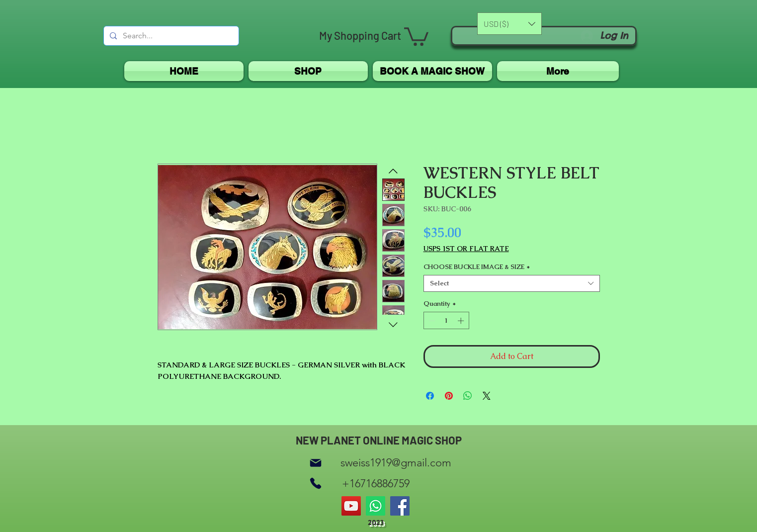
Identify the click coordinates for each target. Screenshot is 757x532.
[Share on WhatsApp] (468, 396)
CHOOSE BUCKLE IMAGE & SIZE (477, 267)
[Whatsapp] (376, 506)
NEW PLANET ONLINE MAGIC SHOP (379, 440)
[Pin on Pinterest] (449, 396)
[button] (416, 36)
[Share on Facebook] (430, 396)
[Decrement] (431, 321)
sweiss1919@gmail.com (396, 463)
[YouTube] (351, 506)
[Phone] (316, 484)
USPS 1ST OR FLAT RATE (466, 249)
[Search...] (170, 36)
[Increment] (462, 321)
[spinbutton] (446, 321)
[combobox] (512, 283)
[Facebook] (400, 506)
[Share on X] (487, 396)
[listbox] (509, 24)
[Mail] (316, 463)
